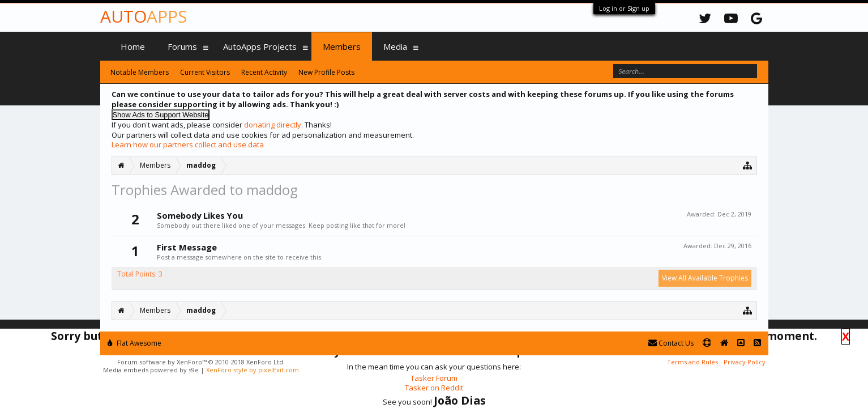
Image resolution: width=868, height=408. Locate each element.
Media (395, 46)
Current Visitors (205, 72)
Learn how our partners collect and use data (188, 144)
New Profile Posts (326, 72)
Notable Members (140, 72)
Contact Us (671, 343)
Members (342, 46)
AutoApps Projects (260, 46)
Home (133, 46)
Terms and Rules (692, 362)
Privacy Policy (745, 362)
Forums (182, 46)
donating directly (273, 125)
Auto (144, 16)
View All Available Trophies (705, 278)
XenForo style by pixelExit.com (253, 370)
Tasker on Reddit (434, 388)
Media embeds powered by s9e (151, 370)
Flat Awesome (134, 343)
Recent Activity (264, 72)
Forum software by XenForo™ (201, 362)
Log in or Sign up (624, 8)
